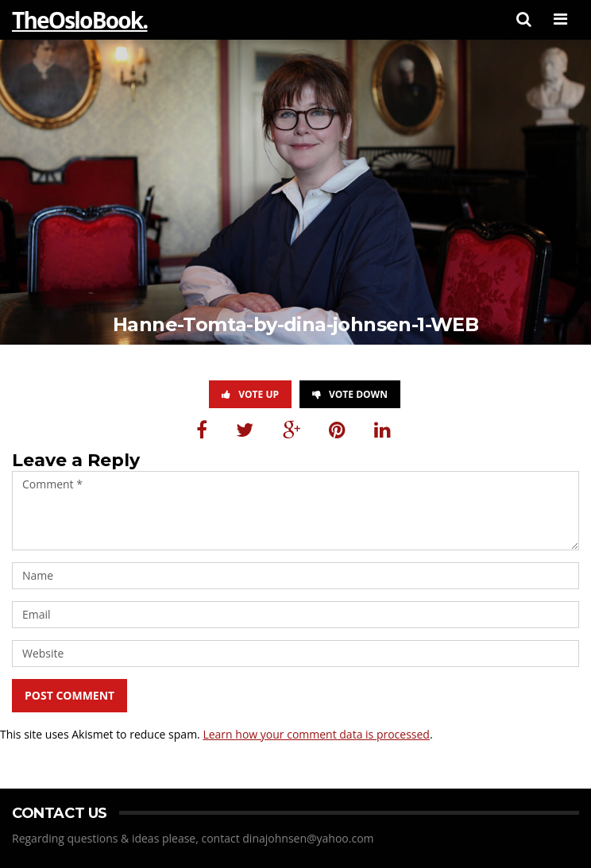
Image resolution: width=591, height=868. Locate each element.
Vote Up (250, 394)
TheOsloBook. (79, 20)
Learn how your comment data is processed (316, 734)
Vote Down (350, 394)
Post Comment (70, 695)
